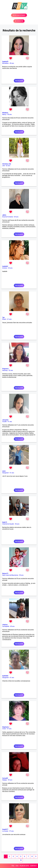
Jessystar (5, 420)
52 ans (11, 370)
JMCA (4, 215)
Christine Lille (7, 164)
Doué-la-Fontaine (8, 217)
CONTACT (33, 866)
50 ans (9, 114)
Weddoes (5, 113)
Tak (3, 317)
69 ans (16, 217)
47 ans (9, 729)
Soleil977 (5, 829)
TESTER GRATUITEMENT (19, 15)
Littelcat (5, 625)
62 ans (8, 166)
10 (21, 860)
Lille (4, 166)
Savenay (5, 370)
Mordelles (5, 63)
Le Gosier (5, 831)
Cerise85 (5, 778)
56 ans (17, 524)
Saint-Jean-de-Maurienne (10, 575)
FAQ (13, 866)
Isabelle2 (5, 266)
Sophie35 (5, 62)
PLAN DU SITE (24, 866)
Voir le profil (19, 81)
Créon (4, 729)
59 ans (10, 780)
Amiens (5, 268)
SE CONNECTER (19, 21)
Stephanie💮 (6, 727)
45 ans (12, 63)
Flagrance (5, 369)
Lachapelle (6, 626)
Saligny (5, 780)
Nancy (4, 114)
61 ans (9, 319)
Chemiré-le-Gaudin (8, 524)
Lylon (4, 471)
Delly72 (5, 522)
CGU (17, 866)
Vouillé (4, 422)
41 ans (10, 422)
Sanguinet (5, 473)
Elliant (4, 319)
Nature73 (5, 573)
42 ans (10, 268)
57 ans (12, 831)
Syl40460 (5, 676)
